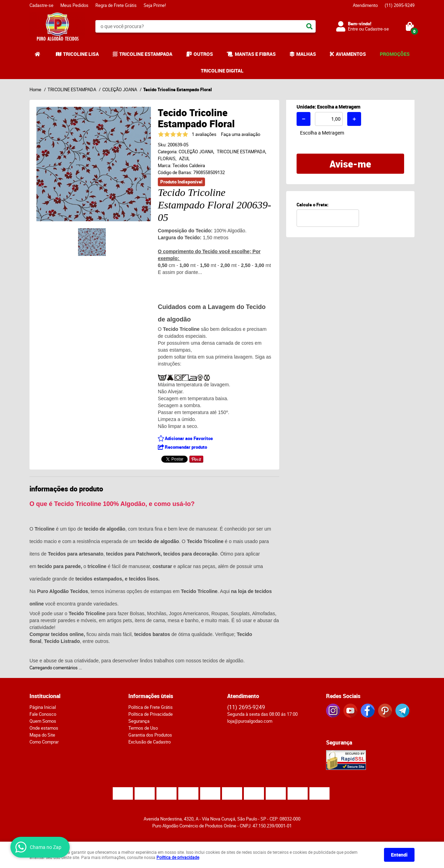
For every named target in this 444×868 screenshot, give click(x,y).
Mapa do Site (42, 735)
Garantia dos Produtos (150, 735)
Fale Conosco (43, 714)
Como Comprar (44, 742)
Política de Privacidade (151, 714)
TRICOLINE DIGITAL (222, 71)
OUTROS (203, 54)
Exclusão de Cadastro (150, 742)
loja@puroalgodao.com (250, 721)
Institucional (45, 696)
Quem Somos (43, 721)
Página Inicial (43, 707)
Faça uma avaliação (241, 134)
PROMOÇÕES (395, 54)
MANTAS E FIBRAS (255, 54)
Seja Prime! (155, 5)
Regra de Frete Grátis (116, 5)
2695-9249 (400, 5)
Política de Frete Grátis (151, 707)
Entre (353, 29)
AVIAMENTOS (351, 54)
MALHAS (306, 54)
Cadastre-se (41, 5)
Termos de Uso (143, 728)
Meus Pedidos (74, 5)
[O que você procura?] (309, 26)
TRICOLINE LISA (81, 54)
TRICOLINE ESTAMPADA (146, 54)
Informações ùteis (151, 696)
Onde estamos (44, 728)
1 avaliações (204, 134)
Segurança (139, 721)
